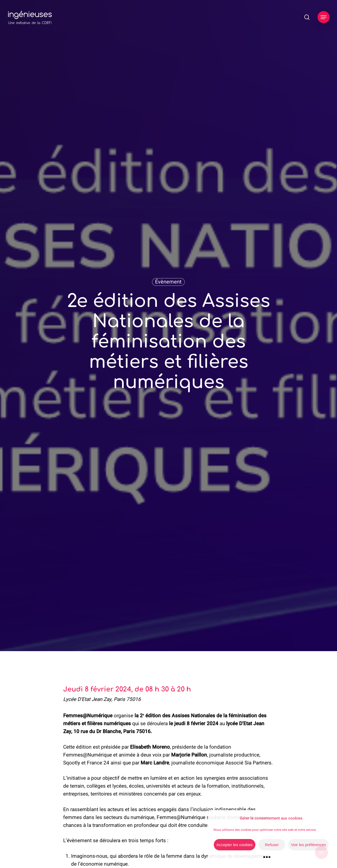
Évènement (168, 282)
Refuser (272, 845)
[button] (324, 17)
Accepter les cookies (235, 845)
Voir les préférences (308, 845)
